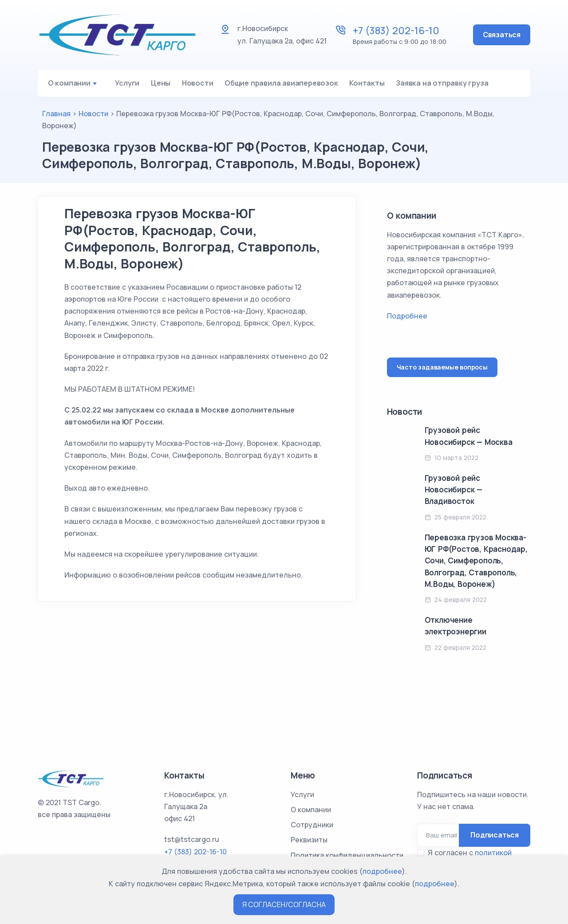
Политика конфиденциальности (347, 855)
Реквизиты (309, 840)
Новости (212, 86)
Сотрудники (312, 825)
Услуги (129, 86)
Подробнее (407, 321)
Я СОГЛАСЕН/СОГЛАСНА (284, 904)
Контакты (394, 86)
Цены (169, 86)
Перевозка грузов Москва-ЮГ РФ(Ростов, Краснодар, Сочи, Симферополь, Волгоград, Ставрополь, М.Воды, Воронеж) (476, 566)
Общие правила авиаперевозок (302, 86)
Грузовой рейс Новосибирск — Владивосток (454, 495)
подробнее (382, 871)
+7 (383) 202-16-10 (396, 31)
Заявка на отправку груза (476, 86)
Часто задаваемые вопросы (442, 372)
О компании (75, 86)
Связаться (502, 35)
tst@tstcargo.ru (192, 839)
